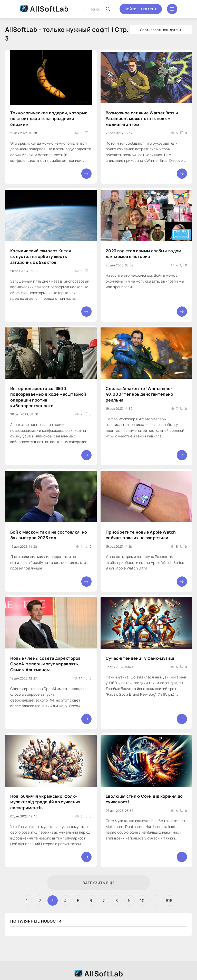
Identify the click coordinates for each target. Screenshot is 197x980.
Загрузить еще (99, 883)
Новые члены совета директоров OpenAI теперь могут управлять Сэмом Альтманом (46, 664)
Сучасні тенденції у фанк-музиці (140, 658)
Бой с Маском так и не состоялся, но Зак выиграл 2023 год (49, 535)
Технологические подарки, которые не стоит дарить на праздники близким (49, 119)
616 (169, 901)
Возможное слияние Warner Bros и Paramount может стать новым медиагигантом (142, 119)
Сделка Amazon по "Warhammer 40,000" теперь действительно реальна (139, 394)
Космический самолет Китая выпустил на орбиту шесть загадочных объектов (41, 257)
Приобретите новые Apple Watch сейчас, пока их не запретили (141, 535)
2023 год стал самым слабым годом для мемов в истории (144, 254)
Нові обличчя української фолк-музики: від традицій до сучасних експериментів (45, 802)
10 (142, 901)
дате (174, 30)
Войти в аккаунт (141, 9)
